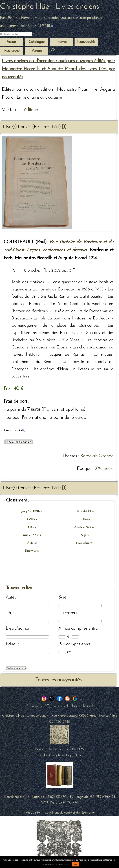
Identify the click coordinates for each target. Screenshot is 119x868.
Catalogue (37, 42)
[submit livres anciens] (35, 34)
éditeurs (31, 110)
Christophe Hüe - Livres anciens (50, 7)
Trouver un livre (20, 588)
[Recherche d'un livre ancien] (16, 34)
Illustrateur (68, 613)
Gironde (106, 456)
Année (64, 629)
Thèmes (70, 456)
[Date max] (75, 637)
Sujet (63, 597)
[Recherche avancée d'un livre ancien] (16, 668)
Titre (10, 613)
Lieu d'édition (18, 629)
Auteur (12, 597)
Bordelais (89, 456)
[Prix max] (75, 652)
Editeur (12, 644)
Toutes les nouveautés (58, 680)
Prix (62, 644)
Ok (76, 864)
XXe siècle (104, 469)
